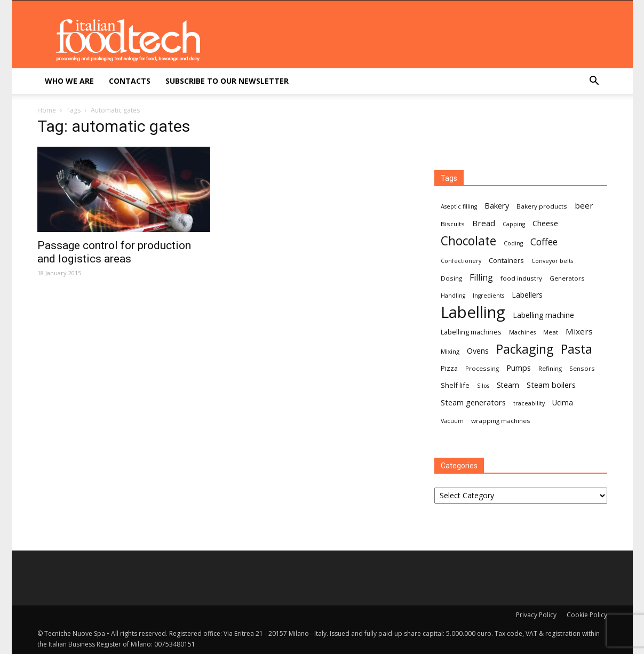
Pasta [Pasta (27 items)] (577, 349)
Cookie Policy (587, 615)
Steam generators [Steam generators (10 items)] (473, 402)
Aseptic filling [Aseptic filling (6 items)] (459, 206)
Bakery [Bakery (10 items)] (497, 205)
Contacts (130, 81)
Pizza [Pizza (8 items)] (449, 368)
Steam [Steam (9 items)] (508, 385)
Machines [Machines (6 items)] (522, 332)
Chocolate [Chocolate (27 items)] (468, 241)
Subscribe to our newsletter (227, 81)
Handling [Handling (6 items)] (453, 296)
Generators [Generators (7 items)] (567, 278)
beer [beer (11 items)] (584, 205)
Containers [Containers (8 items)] (506, 260)
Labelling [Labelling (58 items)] (473, 312)
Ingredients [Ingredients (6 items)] (488, 296)
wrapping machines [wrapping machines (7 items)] (501, 421)
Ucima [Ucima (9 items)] (563, 402)
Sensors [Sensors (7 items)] (582, 368)
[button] (594, 82)
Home (47, 110)
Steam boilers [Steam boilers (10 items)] (551, 385)
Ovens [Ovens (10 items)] (478, 350)
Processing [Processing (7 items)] (482, 368)
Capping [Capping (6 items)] (514, 224)
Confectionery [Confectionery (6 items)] (461, 261)
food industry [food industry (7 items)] (521, 278)
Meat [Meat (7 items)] (551, 332)
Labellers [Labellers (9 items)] (527, 295)
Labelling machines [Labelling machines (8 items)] (471, 332)
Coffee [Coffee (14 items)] (544, 242)
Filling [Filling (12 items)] (481, 278)
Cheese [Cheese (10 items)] (545, 223)
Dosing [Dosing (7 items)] (451, 278)
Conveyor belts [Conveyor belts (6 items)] (552, 261)
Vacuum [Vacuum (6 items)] (452, 421)
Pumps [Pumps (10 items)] (519, 368)
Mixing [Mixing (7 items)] (450, 351)
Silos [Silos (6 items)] (483, 386)
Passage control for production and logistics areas (114, 252)
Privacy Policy (536, 615)
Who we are (69, 81)
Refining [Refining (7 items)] (550, 368)
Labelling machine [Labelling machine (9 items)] (543, 315)
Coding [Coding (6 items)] (513, 243)
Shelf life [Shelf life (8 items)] (455, 385)
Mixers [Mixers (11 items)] (579, 331)
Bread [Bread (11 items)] (484, 223)
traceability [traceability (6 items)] (529, 403)
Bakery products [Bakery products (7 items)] (542, 206)
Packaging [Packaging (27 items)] (525, 349)
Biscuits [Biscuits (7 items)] (453, 224)
